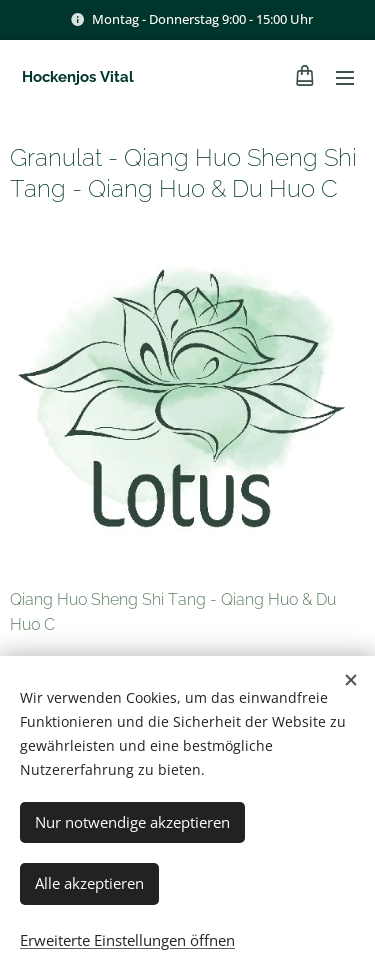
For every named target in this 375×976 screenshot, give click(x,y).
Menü (345, 78)
